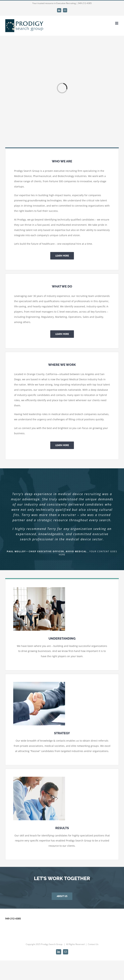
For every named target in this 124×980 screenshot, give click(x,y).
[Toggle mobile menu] (117, 23)
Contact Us (93, 944)
